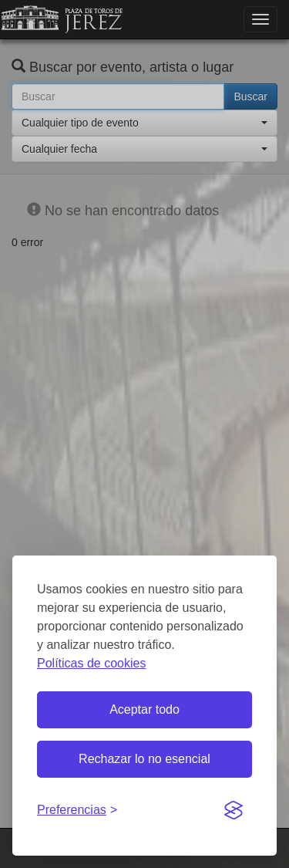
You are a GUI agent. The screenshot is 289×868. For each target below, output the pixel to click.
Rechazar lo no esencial (144, 759)
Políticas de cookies (91, 663)
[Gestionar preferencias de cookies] (77, 811)
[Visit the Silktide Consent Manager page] (234, 811)
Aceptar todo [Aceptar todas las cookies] (144, 709)
